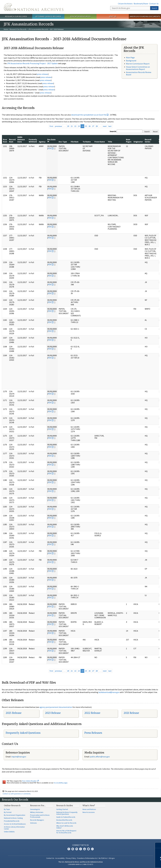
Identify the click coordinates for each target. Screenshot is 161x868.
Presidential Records (12, 821)
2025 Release (14, 713)
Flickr (92, 849)
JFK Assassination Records (38, 29)
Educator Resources (80, 16)
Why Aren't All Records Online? (65, 827)
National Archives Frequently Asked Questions (67, 813)
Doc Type (63, 142)
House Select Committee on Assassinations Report (138, 68)
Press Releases (93, 733)
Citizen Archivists (125, 4)
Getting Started (62, 809)
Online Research (12, 805)
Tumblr (81, 849)
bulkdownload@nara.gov (109, 692)
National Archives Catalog (13, 818)
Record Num (12, 141)
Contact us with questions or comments (17, 794)
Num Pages (129, 141)
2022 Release (92, 713)
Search (154, 8)
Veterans (33, 823)
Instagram (77, 849)
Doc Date (51, 140)
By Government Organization (15, 815)
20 (68, 126)
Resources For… (38, 805)
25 (86, 126)
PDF (50, 148)
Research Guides (65, 805)
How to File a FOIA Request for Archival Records (66, 832)
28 (97, 126)
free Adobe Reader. (30, 781)
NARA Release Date (21, 139)
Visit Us (113, 16)
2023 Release (53, 713)
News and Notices (89, 809)
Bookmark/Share (141, 4)
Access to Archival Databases (15, 824)
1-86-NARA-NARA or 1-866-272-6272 (80, 864)
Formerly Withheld (33, 141)
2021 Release (131, 713)
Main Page (130, 57)
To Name (87, 142)
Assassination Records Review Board (139, 73)
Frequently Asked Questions (23, 733)
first (51, 126)
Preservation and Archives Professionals (40, 816)
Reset (155, 132)
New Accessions (89, 812)
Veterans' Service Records (48, 16)
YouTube (84, 849)
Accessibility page (61, 783)
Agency (42, 142)
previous (58, 126)
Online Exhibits (9, 832)
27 (93, 126)
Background (131, 61)
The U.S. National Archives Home (34, 7)
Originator (138, 142)
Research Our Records (16, 16)
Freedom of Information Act (87, 858)
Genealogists (35, 809)
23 (79, 126)
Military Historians (37, 812)
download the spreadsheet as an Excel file (89, 115)
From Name (100, 142)
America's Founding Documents (145, 16)
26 (90, 126)
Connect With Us (80, 845)
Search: (113, 131)
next (105, 126)
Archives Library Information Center (14, 828)
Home (6, 29)
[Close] (158, 845)
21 (72, 126)
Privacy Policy (71, 858)
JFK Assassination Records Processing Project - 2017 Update (32, 63)
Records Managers (37, 820)
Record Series (148, 141)
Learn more (139, 864)
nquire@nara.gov (19, 757)
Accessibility (60, 858)
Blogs (88, 849)
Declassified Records (64, 820)
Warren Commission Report (138, 64)
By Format (8, 812)
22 (75, 126)
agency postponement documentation (56, 707)
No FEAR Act (103, 858)
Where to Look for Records (66, 823)
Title (110, 142)
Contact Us (154, 4)
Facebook (69, 849)
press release (42, 74)
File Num (75, 142)
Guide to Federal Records (66, 817)
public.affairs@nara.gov (100, 757)
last (110, 126)
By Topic (7, 809)
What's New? (89, 805)
